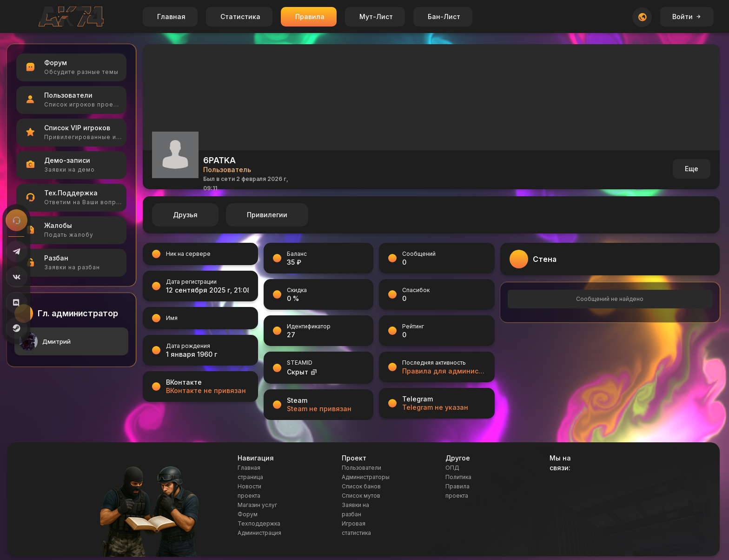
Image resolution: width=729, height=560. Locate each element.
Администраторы (366, 477)
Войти (687, 17)
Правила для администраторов (444, 371)
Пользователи (361, 468)
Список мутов (361, 496)
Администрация (259, 533)
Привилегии (267, 215)
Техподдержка (259, 523)
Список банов (361, 486)
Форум (248, 514)
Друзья (185, 215)
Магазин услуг (257, 505)
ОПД (452, 468)
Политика (458, 477)
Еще (692, 169)
